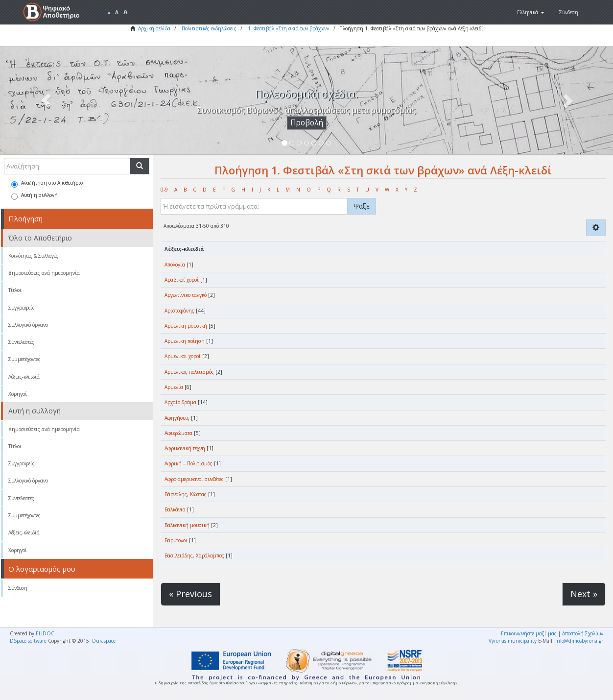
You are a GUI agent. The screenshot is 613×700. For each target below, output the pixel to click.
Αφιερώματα (178, 433)
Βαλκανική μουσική (187, 525)
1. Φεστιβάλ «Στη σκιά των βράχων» (289, 28)
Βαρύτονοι (176, 540)
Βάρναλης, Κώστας (186, 494)
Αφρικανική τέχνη (185, 448)
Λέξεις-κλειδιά (24, 377)
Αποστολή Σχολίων (583, 633)
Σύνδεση (18, 588)
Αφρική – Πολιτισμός (189, 463)
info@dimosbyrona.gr (579, 641)
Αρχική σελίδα (154, 28)
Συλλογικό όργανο (28, 325)
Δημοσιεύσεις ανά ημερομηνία (44, 273)
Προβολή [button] (307, 123)
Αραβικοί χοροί (182, 280)
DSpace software (28, 641)
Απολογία (175, 265)
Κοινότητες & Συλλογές (33, 256)
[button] (531, 12)
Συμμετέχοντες (24, 359)
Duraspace (104, 641)
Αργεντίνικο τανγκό (186, 295)
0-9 (164, 190)
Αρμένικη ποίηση (185, 341)
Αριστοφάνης (179, 311)
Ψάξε (362, 206)
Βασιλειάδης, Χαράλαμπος (194, 555)
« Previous (190, 594)
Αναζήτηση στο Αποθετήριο (47, 183)
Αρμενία (174, 387)
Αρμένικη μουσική (186, 326)
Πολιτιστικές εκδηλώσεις (209, 28)
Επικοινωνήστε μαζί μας (529, 633)
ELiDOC (45, 633)
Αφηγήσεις (177, 418)
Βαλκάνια (175, 509)
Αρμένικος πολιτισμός (189, 372)
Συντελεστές (21, 342)
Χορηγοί (18, 394)
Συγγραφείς (22, 308)
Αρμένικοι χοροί (183, 356)
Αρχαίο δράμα (180, 402)
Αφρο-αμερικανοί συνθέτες (194, 479)
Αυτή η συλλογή (35, 196)
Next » (584, 594)
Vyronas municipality (513, 641)
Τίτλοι (15, 290)
